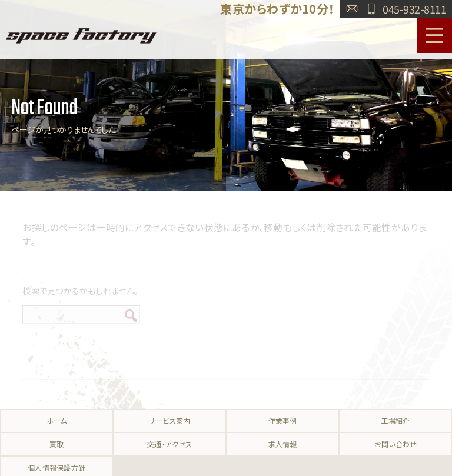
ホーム (57, 420)
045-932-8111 (414, 9)
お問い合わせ (352, 9)
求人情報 (283, 444)
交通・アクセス (169, 444)
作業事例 (283, 420)
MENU (434, 35)
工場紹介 (396, 420)
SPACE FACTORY (81, 35)
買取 (57, 444)
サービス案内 (170, 420)
